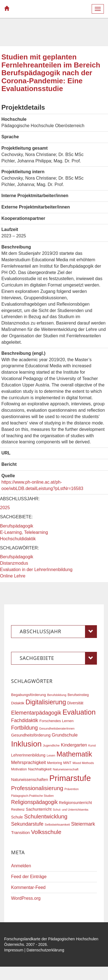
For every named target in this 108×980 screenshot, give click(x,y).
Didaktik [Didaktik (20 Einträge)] (18, 703)
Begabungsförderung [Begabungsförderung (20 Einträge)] (29, 695)
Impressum (14, 950)
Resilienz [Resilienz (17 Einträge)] (18, 810)
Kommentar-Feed (28, 887)
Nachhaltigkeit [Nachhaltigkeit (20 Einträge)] (40, 769)
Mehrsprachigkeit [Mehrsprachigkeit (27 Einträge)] (29, 762)
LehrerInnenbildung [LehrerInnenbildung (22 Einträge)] (28, 755)
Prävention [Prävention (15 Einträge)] (72, 789)
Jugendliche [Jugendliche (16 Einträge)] (51, 745)
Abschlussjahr (58, 632)
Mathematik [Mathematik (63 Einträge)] (74, 754)
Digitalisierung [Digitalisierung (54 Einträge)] (46, 702)
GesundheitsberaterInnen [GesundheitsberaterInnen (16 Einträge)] (57, 728)
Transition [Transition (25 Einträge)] (20, 832)
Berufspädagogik (17, 526)
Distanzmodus (14, 563)
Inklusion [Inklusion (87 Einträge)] (26, 744)
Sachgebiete (58, 658)
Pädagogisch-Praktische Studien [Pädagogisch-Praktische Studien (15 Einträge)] (32, 796)
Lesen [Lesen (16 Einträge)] (51, 755)
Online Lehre (13, 576)
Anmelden (21, 866)
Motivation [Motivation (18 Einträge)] (19, 769)
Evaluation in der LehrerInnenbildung (36, 570)
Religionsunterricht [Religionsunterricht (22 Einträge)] (75, 803)
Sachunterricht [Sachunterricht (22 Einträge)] (39, 809)
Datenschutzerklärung (45, 950)
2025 (5, 508)
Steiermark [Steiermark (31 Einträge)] (83, 824)
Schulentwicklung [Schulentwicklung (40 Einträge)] (46, 816)
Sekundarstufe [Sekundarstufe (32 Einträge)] (27, 824)
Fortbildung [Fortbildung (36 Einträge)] (24, 728)
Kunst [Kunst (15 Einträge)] (92, 745)
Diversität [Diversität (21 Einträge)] (75, 703)
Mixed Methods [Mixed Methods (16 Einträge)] (83, 763)
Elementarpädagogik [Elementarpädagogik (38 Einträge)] (36, 713)
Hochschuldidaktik (18, 539)
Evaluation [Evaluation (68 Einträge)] (79, 712)
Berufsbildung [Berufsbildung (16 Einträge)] (57, 695)
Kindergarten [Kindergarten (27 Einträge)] (74, 745)
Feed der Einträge (29, 877)
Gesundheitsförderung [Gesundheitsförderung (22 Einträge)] (31, 735)
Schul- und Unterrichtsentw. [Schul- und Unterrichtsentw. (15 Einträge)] (71, 810)
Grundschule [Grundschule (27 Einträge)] (65, 735)
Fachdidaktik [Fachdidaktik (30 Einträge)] (25, 720)
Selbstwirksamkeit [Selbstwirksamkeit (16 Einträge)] (57, 825)
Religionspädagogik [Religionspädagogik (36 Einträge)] (34, 802)
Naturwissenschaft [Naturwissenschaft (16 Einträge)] (65, 769)
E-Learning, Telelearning (24, 532)
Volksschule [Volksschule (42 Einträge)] (46, 832)
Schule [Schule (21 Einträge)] (17, 817)
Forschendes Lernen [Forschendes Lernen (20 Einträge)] (56, 721)
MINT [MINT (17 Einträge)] (67, 763)
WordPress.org (26, 898)
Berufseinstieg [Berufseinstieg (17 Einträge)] (78, 695)
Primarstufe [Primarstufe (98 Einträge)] (70, 778)
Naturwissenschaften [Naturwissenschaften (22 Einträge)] (30, 780)
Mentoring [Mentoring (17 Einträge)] (55, 763)
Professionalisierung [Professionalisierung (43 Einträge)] (37, 788)
